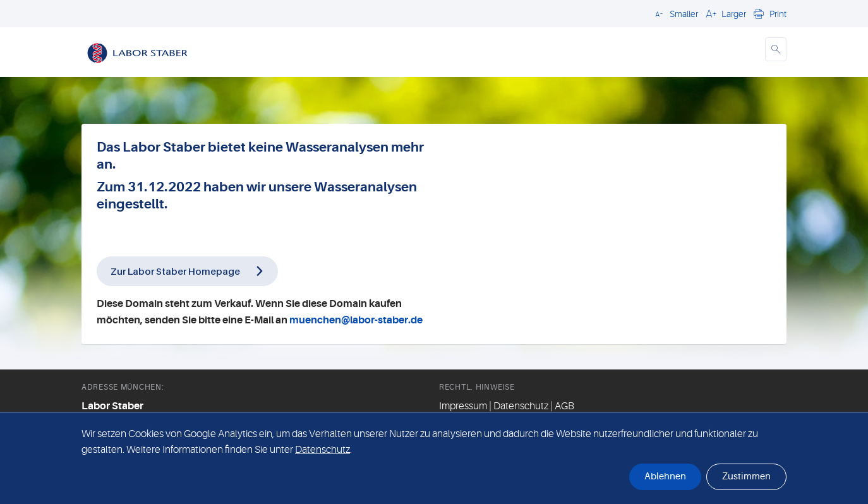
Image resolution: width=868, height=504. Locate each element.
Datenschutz (521, 406)
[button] (675, 13)
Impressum (463, 406)
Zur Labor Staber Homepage (175, 271)
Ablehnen (665, 477)
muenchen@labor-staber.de (356, 320)
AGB (564, 406)
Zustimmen (746, 477)
